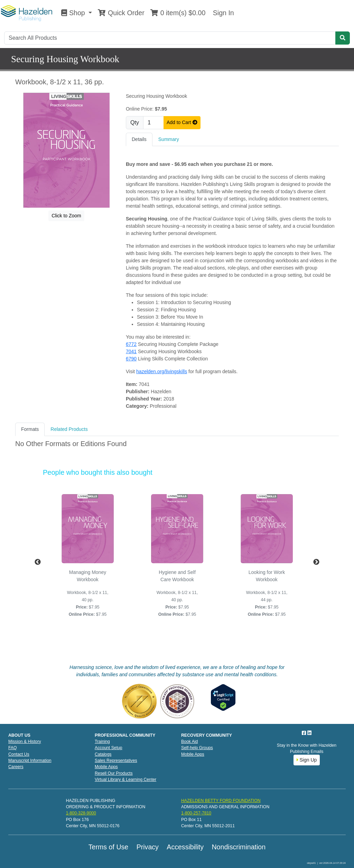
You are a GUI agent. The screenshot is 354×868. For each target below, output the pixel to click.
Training (102, 742)
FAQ (13, 748)
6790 (131, 359)
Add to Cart (182, 122)
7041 (131, 351)
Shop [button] (74, 13)
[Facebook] (305, 733)
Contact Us (19, 754)
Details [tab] (139, 139)
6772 (131, 344)
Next (316, 562)
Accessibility (185, 847)
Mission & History (25, 742)
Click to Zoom (66, 216)
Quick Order (121, 13)
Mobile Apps (106, 767)
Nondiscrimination (239, 847)
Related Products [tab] (69, 429)
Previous (38, 562)
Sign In (222, 13)
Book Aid (189, 742)
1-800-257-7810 (196, 813)
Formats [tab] (30, 429)
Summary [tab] (169, 139)
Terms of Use (108, 847)
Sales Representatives (116, 761)
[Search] (170, 38)
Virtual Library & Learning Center (125, 780)
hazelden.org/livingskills (162, 371)
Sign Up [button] (307, 760)
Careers (16, 767)
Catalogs (103, 754)
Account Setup (109, 748)
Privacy (148, 847)
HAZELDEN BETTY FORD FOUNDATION (221, 801)
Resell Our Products (114, 773)
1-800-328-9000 (81, 813)
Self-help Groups (197, 748)
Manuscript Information (30, 761)
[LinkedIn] (309, 733)
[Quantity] (153, 123)
